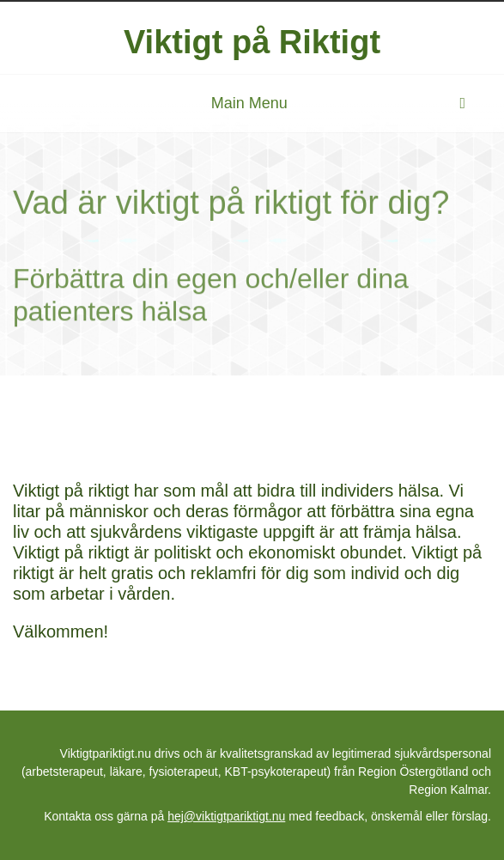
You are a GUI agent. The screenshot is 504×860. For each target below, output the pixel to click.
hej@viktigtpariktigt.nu (226, 816)
